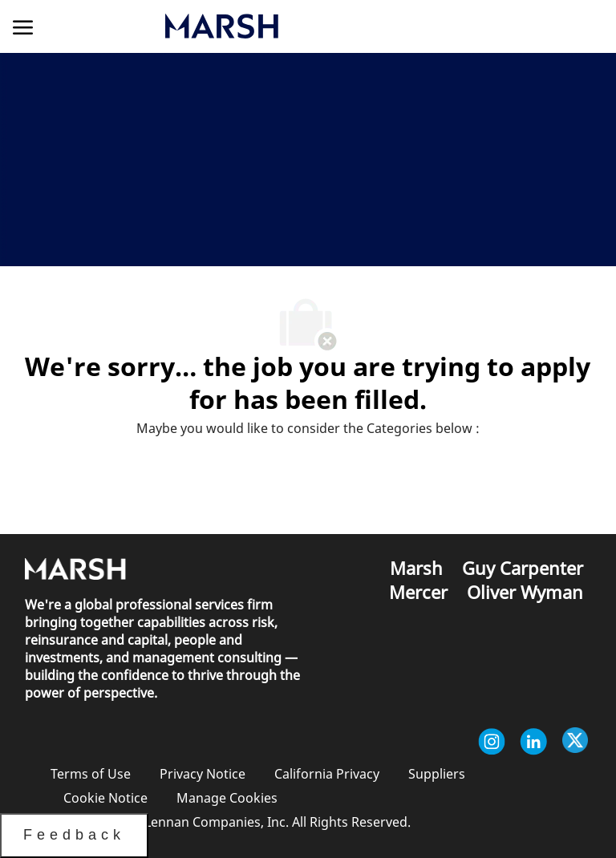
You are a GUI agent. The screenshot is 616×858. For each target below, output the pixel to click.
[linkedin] (533, 742)
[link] (304, 26)
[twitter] (575, 742)
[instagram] (492, 742)
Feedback (74, 835)
